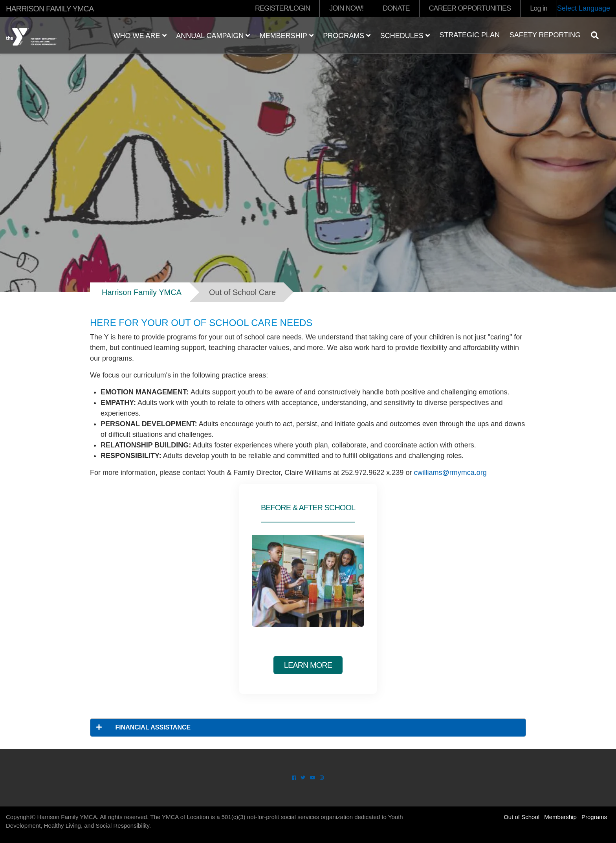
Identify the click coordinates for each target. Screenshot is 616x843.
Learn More (308, 665)
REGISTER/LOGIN (282, 8)
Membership (287, 36)
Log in (539, 8)
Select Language (584, 8)
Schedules (405, 36)
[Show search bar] (598, 35)
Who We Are (140, 36)
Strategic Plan (469, 35)
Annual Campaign (213, 36)
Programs (347, 36)
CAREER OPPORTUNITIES (470, 8)
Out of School (522, 817)
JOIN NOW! (346, 8)
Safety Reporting (545, 35)
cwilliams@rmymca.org (450, 473)
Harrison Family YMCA (142, 292)
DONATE (396, 8)
